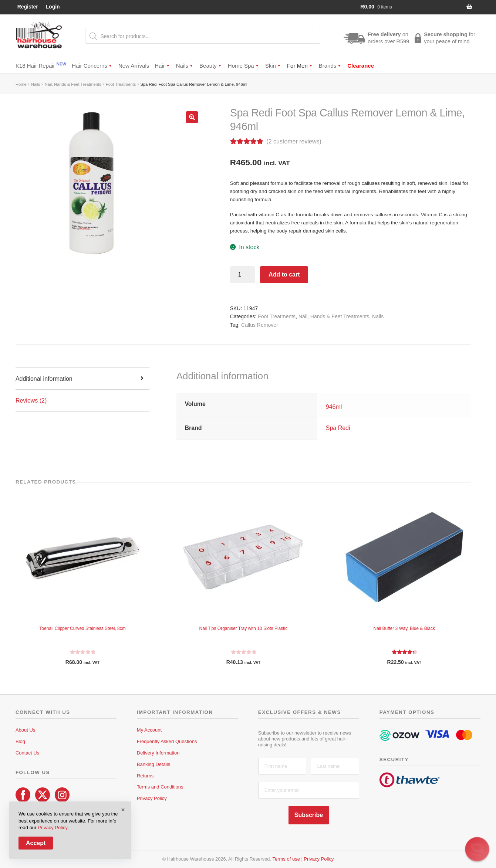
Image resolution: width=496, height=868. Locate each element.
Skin (273, 66)
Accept (36, 843)
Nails (185, 66)
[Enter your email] (309, 790)
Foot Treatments (121, 84)
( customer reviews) (294, 141)
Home (21, 84)
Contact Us (27, 753)
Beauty (211, 66)
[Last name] (335, 766)
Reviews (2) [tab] (31, 401)
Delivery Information (158, 753)
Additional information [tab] (44, 379)
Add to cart (284, 274)
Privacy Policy (152, 798)
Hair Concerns (92, 66)
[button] (192, 117)
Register (28, 7)
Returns (145, 776)
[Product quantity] (243, 275)
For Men (300, 66)
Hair (163, 66)
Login (53, 7)
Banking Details (153, 764)
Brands (330, 66)
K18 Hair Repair (41, 65)
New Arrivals (134, 66)
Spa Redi (338, 428)
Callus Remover (260, 325)
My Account (149, 730)
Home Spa (244, 66)
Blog (20, 741)
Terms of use (286, 859)
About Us (25, 730)
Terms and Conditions (160, 787)
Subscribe (309, 815)
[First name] (282, 766)
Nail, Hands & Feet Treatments (73, 84)
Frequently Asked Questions (167, 741)
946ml (334, 407)
